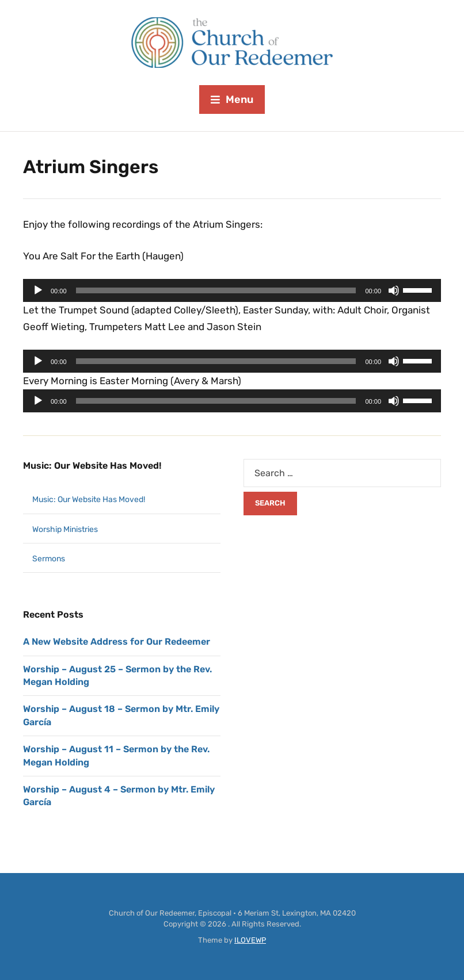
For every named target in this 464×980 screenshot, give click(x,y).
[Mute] (394, 290)
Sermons (49, 559)
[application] (232, 290)
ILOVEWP (250, 940)
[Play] (38, 290)
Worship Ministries (65, 529)
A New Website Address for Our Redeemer (117, 642)
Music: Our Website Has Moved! (92, 466)
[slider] (216, 290)
